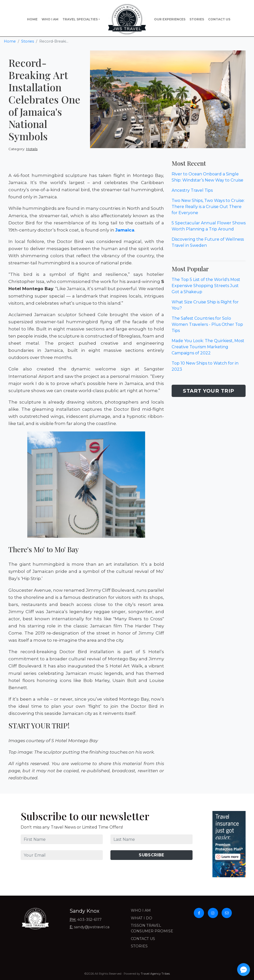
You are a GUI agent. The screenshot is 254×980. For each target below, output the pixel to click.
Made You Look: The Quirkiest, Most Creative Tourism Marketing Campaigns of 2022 (208, 347)
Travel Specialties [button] (80, 19)
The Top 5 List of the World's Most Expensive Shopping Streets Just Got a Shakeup (206, 286)
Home (32, 19)
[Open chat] (244, 970)
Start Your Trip (209, 391)
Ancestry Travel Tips (192, 190)
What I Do (142, 918)
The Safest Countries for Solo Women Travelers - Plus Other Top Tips (207, 324)
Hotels (32, 149)
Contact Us (219, 19)
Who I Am (50, 19)
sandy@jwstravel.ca (92, 927)
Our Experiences (170, 19)
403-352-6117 (89, 920)
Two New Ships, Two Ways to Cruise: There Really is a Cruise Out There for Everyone (208, 207)
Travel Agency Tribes (155, 974)
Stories (197, 19)
